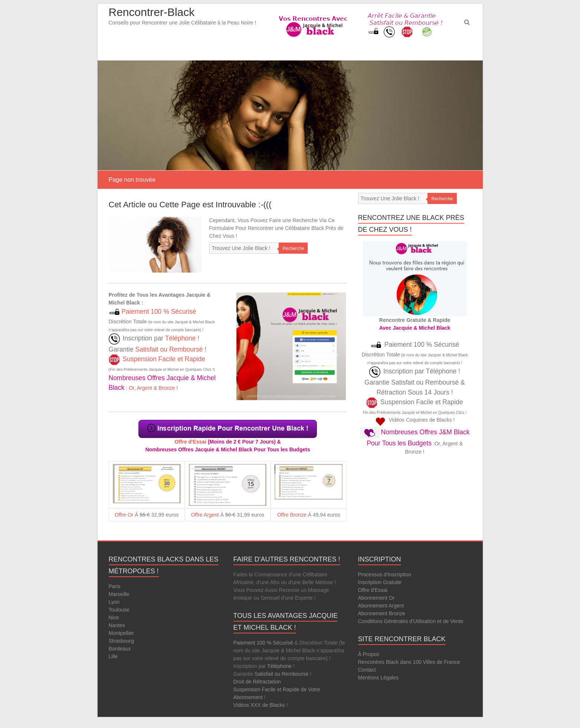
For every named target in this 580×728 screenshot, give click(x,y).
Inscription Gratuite (380, 582)
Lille (113, 656)
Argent (145, 388)
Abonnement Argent (381, 606)
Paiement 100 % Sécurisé (158, 312)
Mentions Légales (379, 678)
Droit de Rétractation (257, 682)
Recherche (293, 248)
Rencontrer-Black (152, 12)
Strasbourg (121, 641)
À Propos (369, 654)
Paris (115, 586)
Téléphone (181, 338)
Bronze (167, 388)
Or (132, 388)
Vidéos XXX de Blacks (259, 705)
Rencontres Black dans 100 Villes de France (409, 662)
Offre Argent (205, 515)
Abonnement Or (376, 598)
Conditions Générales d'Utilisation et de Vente (411, 621)
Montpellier (121, 633)
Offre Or (124, 515)
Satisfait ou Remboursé (169, 349)
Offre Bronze (292, 515)
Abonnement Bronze (382, 613)
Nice (114, 617)
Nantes (117, 625)
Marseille (119, 594)
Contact (367, 670)
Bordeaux (120, 649)
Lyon (114, 602)
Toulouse (119, 610)
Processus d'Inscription (385, 574)
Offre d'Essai (190, 442)
